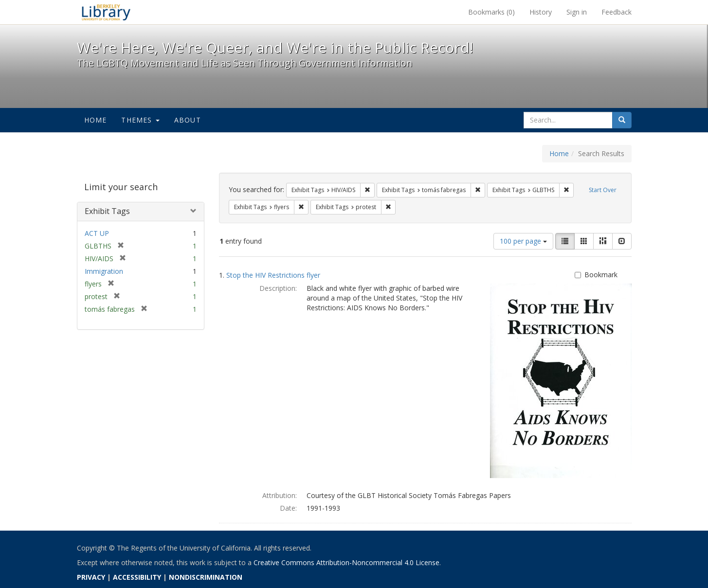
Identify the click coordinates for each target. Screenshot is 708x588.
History (541, 12)
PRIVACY (91, 577)
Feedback (617, 12)
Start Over (603, 190)
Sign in (577, 12)
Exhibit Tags (107, 211)
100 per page (523, 241)
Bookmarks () (491, 12)
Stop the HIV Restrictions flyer (273, 275)
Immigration (104, 271)
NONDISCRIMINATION (206, 577)
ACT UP (97, 233)
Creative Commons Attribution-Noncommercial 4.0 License (346, 562)
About (188, 120)
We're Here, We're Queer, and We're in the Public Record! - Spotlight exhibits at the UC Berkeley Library (106, 12)
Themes (140, 120)
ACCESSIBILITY (137, 577)
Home (96, 120)
